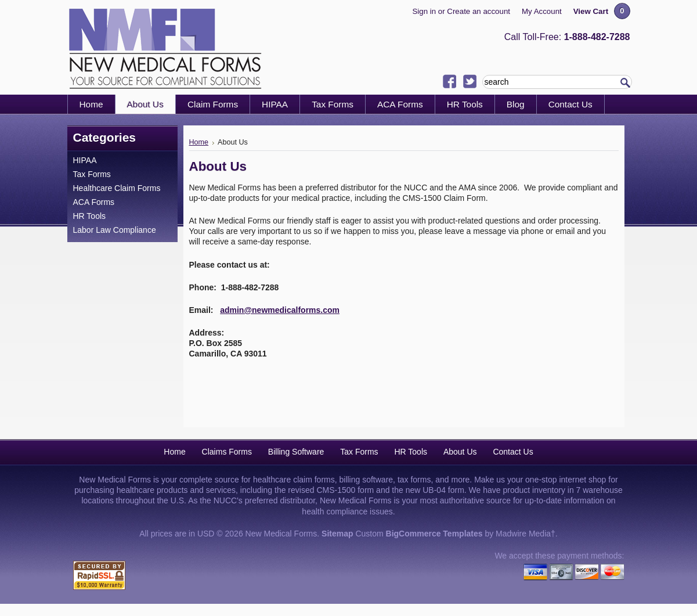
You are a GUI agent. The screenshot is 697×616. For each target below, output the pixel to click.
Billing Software (296, 452)
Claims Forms (227, 452)
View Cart (591, 11)
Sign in (424, 11)
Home (199, 142)
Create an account (478, 11)
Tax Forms (92, 174)
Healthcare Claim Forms (117, 188)
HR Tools (90, 216)
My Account (542, 11)
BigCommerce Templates (434, 534)
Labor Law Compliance (115, 230)
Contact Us (513, 452)
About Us (460, 452)
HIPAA (85, 160)
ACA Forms (94, 202)
